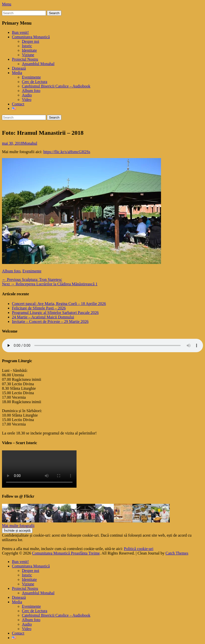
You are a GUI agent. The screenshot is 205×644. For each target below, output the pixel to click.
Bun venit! (20, 32)
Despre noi (31, 41)
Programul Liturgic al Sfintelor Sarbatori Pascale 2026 (55, 313)
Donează (19, 68)
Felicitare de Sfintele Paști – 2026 (39, 308)
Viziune (28, 55)
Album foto (31, 91)
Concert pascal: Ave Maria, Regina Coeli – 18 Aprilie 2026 (59, 304)
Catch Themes (177, 553)
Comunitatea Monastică (31, 37)
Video (27, 100)
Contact (18, 104)
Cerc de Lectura (35, 82)
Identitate (29, 50)
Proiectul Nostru (25, 59)
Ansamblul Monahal (38, 64)
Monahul (30, 143)
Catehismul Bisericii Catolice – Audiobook (56, 86)
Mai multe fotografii (18, 526)
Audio (27, 95)
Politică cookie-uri (139, 549)
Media (17, 73)
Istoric (27, 46)
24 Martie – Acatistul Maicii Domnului (43, 317)
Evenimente (31, 77)
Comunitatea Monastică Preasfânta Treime (66, 553)
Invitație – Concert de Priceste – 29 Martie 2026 (50, 322)
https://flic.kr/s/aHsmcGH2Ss (67, 152)
